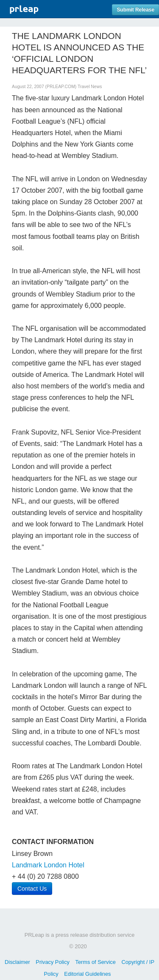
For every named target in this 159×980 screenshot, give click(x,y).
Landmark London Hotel (48, 865)
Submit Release (135, 10)
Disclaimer (17, 962)
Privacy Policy (53, 962)
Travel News (90, 87)
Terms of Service (96, 962)
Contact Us (32, 889)
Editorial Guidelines (87, 974)
